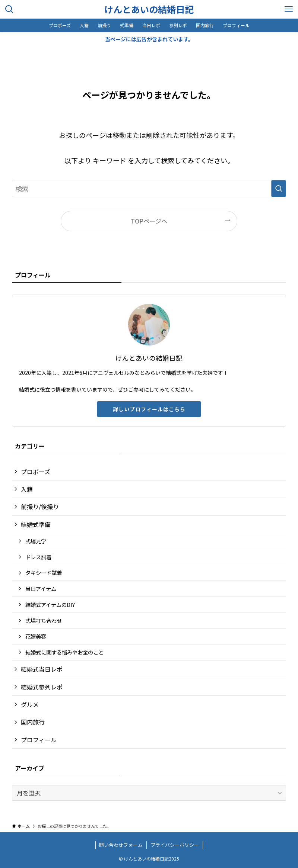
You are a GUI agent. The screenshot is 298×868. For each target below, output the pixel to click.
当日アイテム (41, 589)
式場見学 (36, 541)
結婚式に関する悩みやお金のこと (64, 652)
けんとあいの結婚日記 (149, 9)
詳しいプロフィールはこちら (149, 409)
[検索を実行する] (279, 189)
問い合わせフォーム (121, 845)
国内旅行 (33, 722)
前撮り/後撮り (40, 507)
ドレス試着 (38, 557)
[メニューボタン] (289, 9)
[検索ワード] (149, 189)
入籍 (27, 489)
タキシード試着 (44, 573)
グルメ (30, 704)
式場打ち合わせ (44, 621)
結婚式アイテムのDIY (50, 605)
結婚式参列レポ (42, 687)
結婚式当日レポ (42, 669)
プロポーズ (36, 472)
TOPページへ (149, 221)
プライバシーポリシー (175, 845)
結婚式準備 (36, 524)
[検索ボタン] (9, 9)
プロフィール (39, 740)
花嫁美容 (36, 636)
